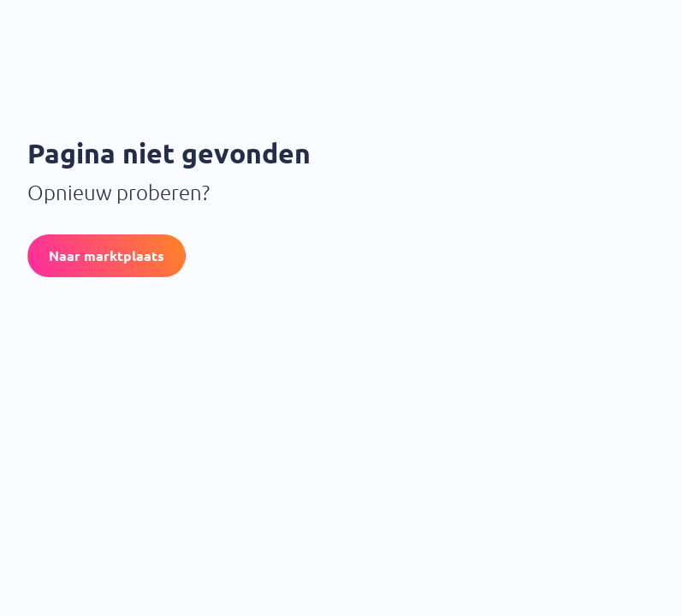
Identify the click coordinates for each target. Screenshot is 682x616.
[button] (107, 256)
